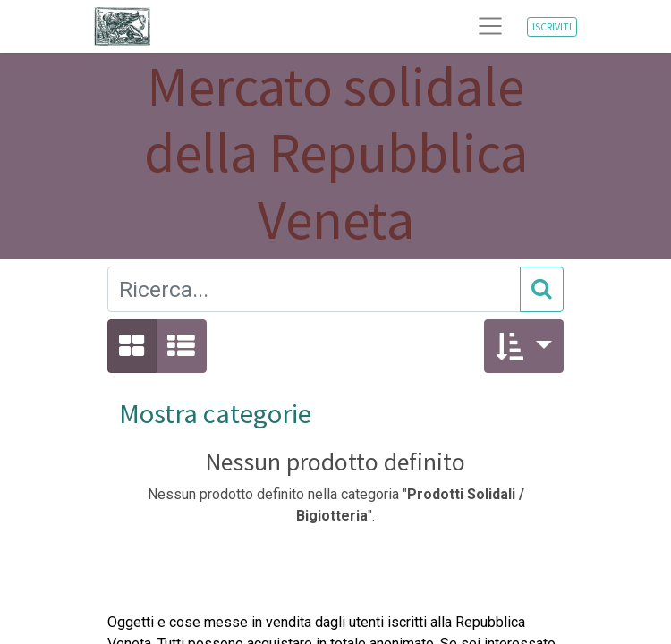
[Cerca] (542, 289)
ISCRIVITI (552, 26)
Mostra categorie (215, 413)
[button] (524, 346)
